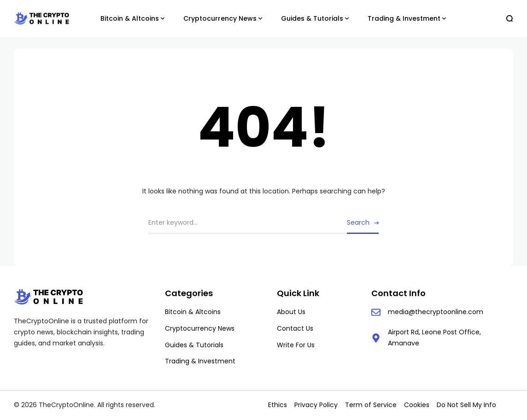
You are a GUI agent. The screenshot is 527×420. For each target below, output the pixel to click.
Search (358, 222)
